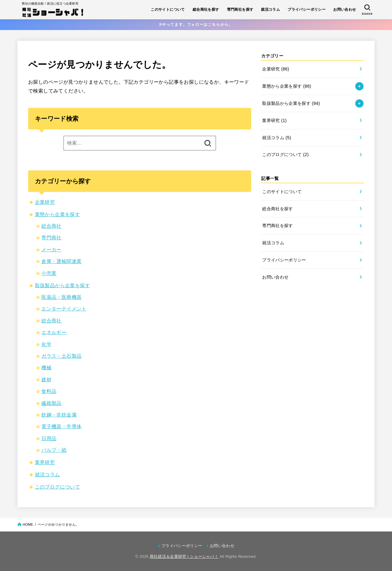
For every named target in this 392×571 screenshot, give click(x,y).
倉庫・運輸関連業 (61, 261)
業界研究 (45, 462)
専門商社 (51, 238)
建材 (46, 380)
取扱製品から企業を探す (62, 285)
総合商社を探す (206, 10)
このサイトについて (168, 10)
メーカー (51, 250)
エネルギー (54, 332)
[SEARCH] (367, 10)
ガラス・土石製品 (61, 356)
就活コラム (270, 10)
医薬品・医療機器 (61, 297)
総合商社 (51, 226)
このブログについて (58, 487)
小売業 (49, 273)
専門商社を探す (240, 10)
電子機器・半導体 (61, 426)
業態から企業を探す (58, 214)
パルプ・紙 (54, 450)
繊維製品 (51, 403)
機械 (46, 368)
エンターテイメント (64, 309)
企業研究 (45, 202)
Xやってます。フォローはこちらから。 (196, 25)
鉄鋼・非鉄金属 (59, 415)
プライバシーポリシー (307, 10)
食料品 (49, 391)
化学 (46, 344)
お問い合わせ (345, 10)
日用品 (49, 438)
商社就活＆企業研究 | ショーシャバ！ (184, 557)
